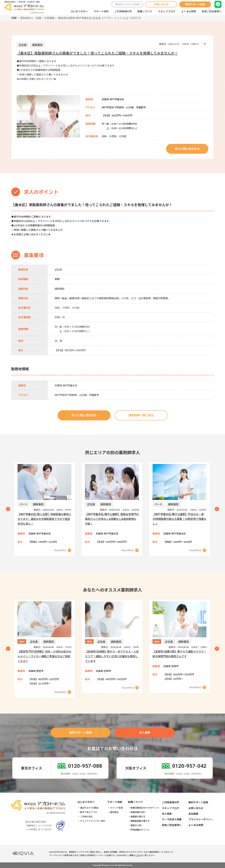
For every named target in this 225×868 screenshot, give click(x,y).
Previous (8, 509)
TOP (14, 18)
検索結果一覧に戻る (141, 415)
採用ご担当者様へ (212, 11)
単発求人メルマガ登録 (127, 4)
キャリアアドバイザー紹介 (93, 821)
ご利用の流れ (86, 816)
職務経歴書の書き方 (140, 821)
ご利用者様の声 (123, 11)
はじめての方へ (79, 11)
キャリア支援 (116, 808)
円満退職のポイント (140, 830)
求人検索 (145, 732)
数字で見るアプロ (89, 812)
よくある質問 (189, 11)
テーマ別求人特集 (172, 819)
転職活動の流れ (138, 812)
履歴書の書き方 (138, 816)
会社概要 (193, 814)
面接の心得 (136, 825)
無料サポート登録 (195, 4)
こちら (138, 855)
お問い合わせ (161, 4)
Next (217, 509)
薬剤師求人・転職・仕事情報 (37, 18)
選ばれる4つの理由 (89, 808)
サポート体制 (101, 11)
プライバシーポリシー (201, 819)
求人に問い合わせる (187, 149)
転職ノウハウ (145, 11)
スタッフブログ (167, 11)
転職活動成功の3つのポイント (145, 808)
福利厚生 (114, 812)
